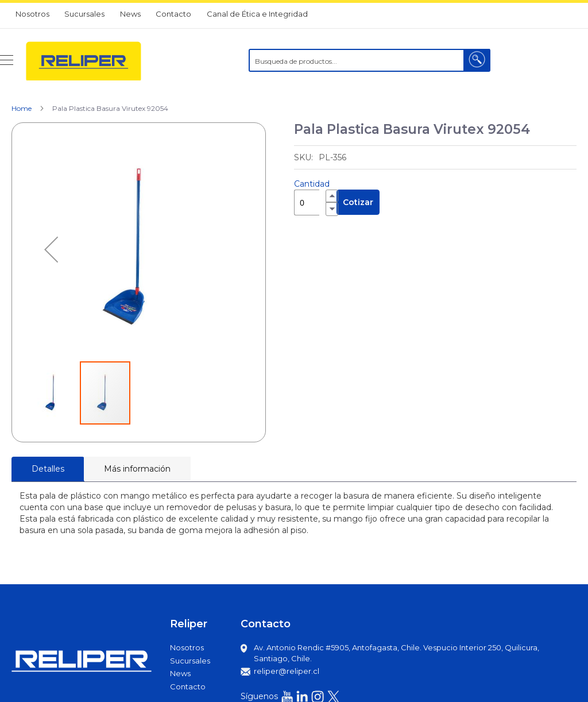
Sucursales (84, 14)
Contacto (173, 14)
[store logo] (84, 60)
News (130, 14)
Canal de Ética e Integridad (257, 14)
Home (22, 108)
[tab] (48, 469)
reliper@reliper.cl (287, 671)
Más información (137, 469)
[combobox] (370, 60)
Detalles (48, 469)
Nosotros (32, 14)
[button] (51, 250)
